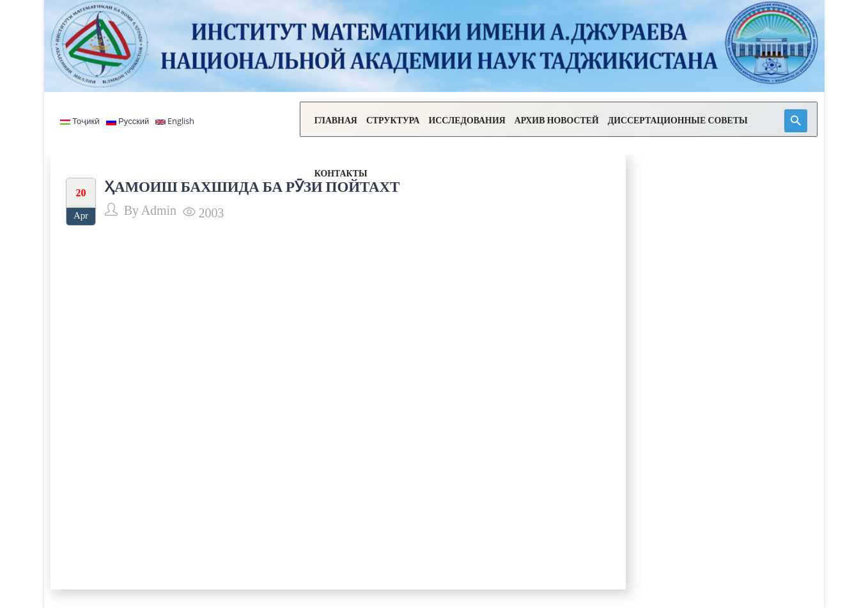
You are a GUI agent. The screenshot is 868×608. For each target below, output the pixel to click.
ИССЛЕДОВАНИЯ (435, 122)
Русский (128, 121)
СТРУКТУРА (360, 122)
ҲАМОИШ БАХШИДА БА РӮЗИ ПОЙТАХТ (252, 187)
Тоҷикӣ (80, 121)
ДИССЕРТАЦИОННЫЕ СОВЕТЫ (647, 122)
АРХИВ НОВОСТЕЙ (525, 122)
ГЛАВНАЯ (302, 122)
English (175, 121)
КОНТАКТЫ (754, 122)
